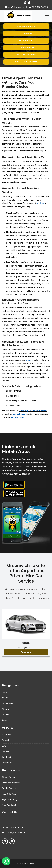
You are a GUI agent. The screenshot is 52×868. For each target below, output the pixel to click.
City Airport (7, 763)
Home (5, 692)
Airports (6, 709)
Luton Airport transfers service (33, 411)
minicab (30, 360)
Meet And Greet (9, 805)
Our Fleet (6, 715)
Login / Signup (26, 48)
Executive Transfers (11, 783)
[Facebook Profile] (25, 2)
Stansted (6, 752)
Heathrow (6, 735)
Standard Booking (26, 26)
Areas (5, 720)
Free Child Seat (9, 794)
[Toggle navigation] (47, 15)
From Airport (26, 40)
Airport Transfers (10, 777)
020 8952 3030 (38, 7)
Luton (5, 746)
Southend (6, 757)
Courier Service (9, 788)
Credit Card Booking (26, 62)
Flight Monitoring (10, 800)
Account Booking (26, 55)
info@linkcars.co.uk (16, 7)
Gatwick (6, 740)
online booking (20, 414)
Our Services (8, 704)
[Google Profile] (29, 2)
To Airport (26, 33)
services (40, 203)
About (5, 698)
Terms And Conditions (26, 864)
